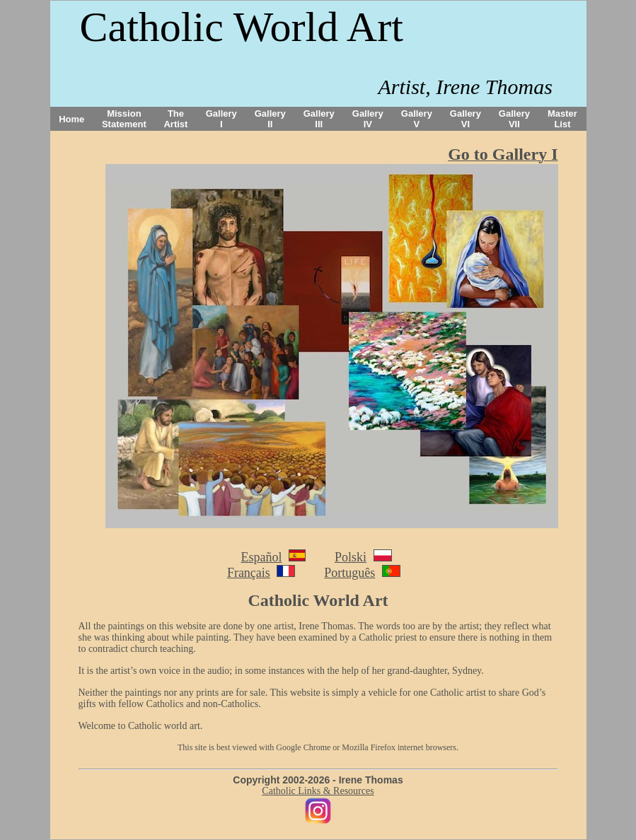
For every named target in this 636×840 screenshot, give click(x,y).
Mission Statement (124, 119)
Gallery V (417, 119)
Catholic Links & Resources (318, 791)
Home (71, 119)
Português (349, 573)
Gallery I (221, 119)
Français (249, 573)
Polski (351, 557)
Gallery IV (368, 119)
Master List (562, 119)
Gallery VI (466, 119)
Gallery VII (514, 119)
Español (261, 557)
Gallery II (270, 119)
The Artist (175, 119)
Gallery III (319, 119)
